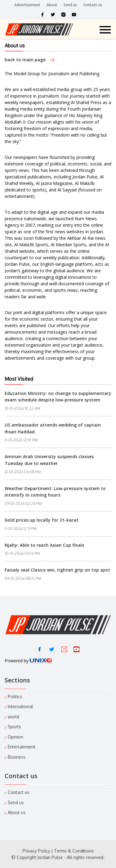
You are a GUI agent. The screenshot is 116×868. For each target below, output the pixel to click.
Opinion (15, 737)
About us (17, 812)
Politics (15, 697)
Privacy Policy (36, 851)
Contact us (93, 5)
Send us (70, 5)
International (20, 706)
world (13, 717)
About (52, 5)
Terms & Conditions (74, 851)
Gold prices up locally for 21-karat (42, 520)
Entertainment (22, 747)
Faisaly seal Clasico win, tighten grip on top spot (57, 570)
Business (17, 757)
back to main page (30, 60)
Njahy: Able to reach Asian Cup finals (44, 545)
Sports (14, 727)
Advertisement (27, 5)
